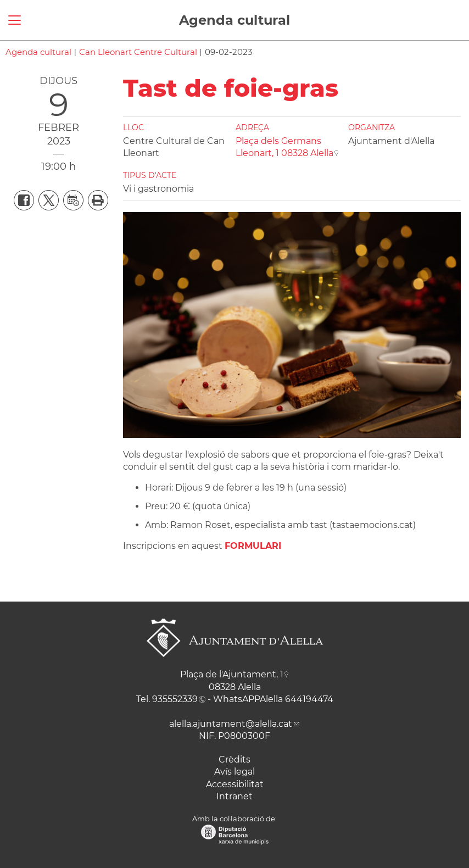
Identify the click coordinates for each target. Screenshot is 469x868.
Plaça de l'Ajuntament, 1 (232, 674)
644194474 (309, 699)
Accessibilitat (235, 784)
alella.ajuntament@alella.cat (231, 724)
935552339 (175, 699)
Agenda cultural (235, 20)
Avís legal (235, 772)
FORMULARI (253, 546)
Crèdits (235, 759)
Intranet (235, 796)
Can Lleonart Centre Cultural (138, 52)
